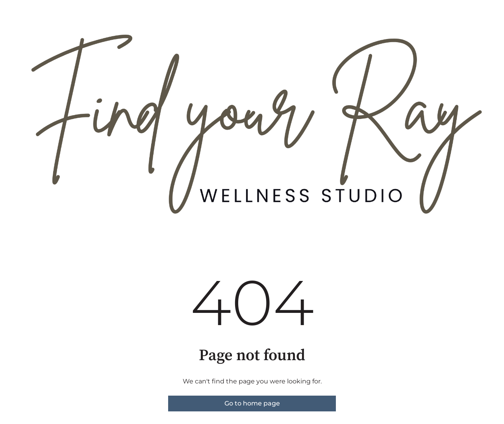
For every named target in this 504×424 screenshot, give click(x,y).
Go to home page (252, 403)
